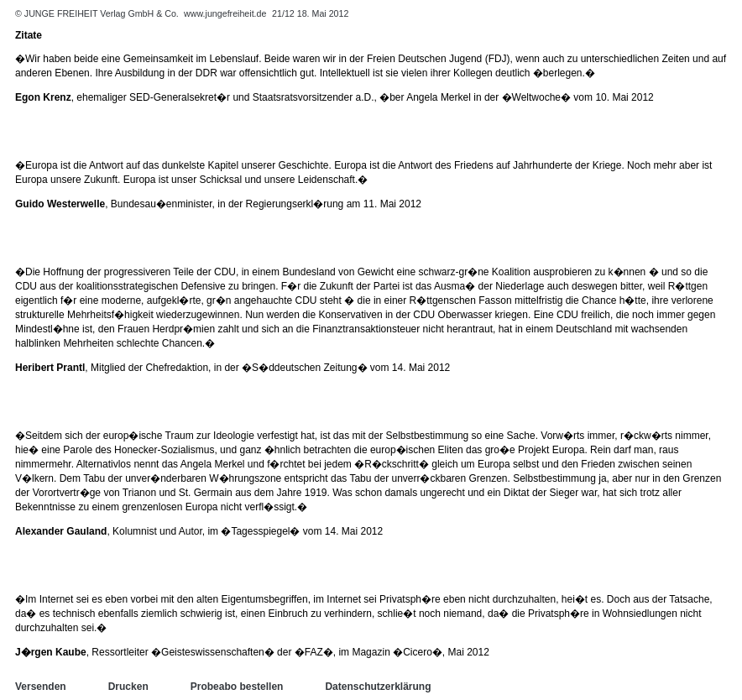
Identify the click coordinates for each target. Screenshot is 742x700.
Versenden (41, 687)
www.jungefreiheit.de (225, 13)
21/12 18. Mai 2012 (310, 13)
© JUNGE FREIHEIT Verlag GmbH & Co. (98, 13)
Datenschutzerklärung (378, 687)
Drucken (128, 687)
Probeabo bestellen (237, 687)
